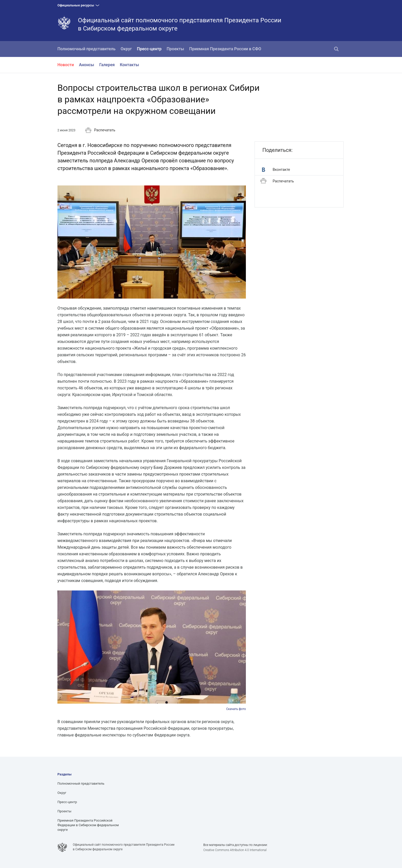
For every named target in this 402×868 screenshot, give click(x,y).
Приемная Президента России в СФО (225, 49)
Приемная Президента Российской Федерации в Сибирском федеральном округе (88, 825)
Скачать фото (236, 709)
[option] (152, 651)
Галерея (107, 65)
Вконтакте (276, 170)
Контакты (129, 65)
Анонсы (87, 65)
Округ (126, 49)
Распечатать (100, 130)
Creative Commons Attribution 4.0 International (235, 850)
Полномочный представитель (87, 49)
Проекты (175, 49)
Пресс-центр (149, 49)
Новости (66, 65)
